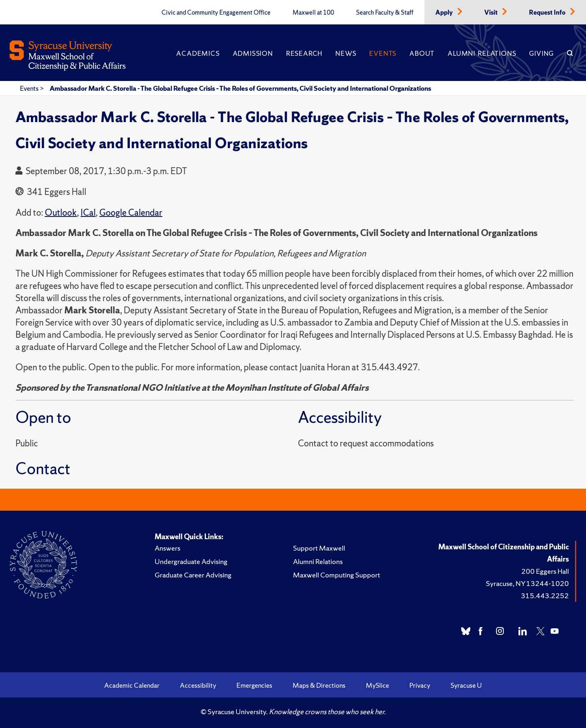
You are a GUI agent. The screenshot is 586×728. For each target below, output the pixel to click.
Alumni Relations (482, 53)
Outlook (61, 213)
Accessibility (198, 685)
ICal (88, 213)
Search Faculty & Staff (385, 13)
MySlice (377, 685)
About (422, 53)
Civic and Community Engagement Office (216, 13)
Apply (445, 13)
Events (383, 53)
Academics (198, 53)
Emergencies (254, 685)
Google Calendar (131, 213)
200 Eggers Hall (545, 571)
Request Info (548, 13)
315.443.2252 (545, 596)
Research (304, 53)
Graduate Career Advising (193, 575)
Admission (253, 53)
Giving (541, 53)
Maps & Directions (319, 685)
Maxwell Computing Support (337, 575)
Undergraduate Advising (191, 561)
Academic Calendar (132, 685)
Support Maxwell (319, 548)
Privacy (420, 685)
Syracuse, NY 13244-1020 (527, 583)
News (346, 53)
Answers (167, 548)
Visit (492, 13)
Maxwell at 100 (313, 13)
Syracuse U (466, 685)
